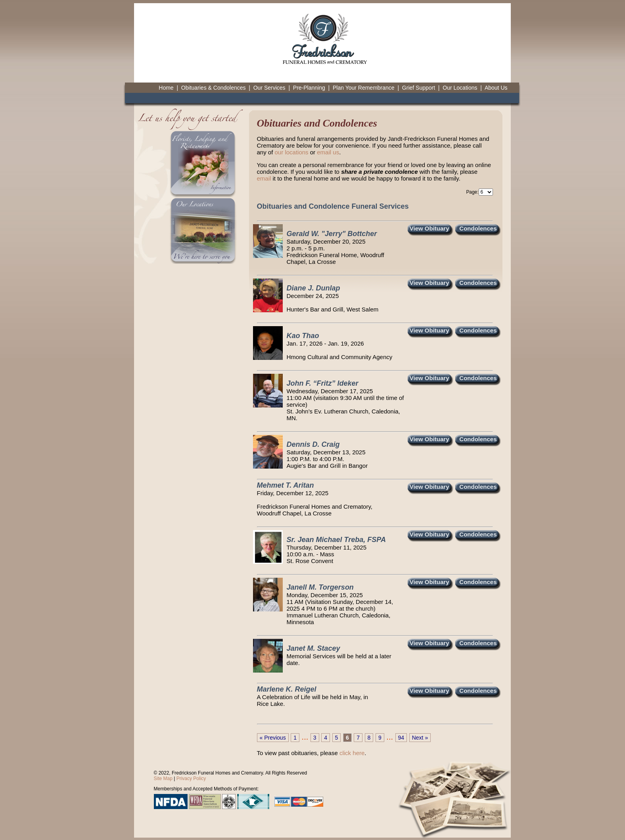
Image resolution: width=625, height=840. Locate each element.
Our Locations (460, 88)
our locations (292, 152)
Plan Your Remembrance (364, 88)
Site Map (163, 778)
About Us (496, 88)
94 (401, 738)
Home (166, 88)
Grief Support (419, 88)
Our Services (269, 88)
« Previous (273, 738)
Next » (420, 738)
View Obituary (429, 228)
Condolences (478, 228)
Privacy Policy (191, 778)
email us (328, 152)
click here (352, 753)
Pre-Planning (309, 88)
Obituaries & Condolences (214, 88)
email (264, 178)
